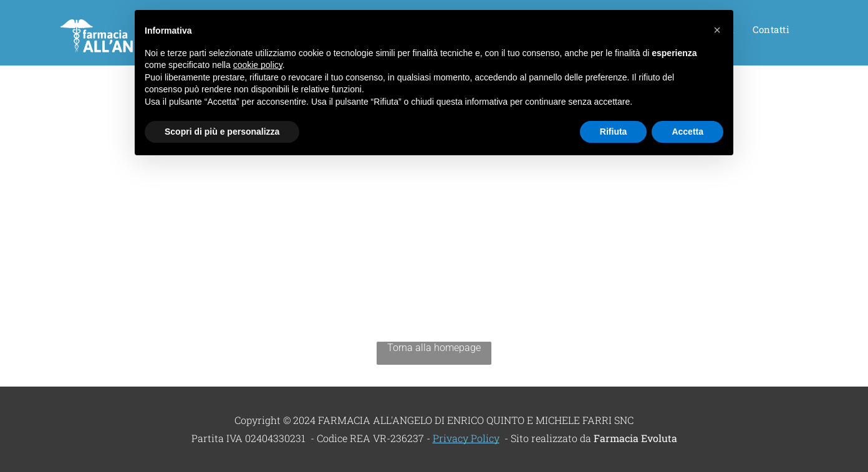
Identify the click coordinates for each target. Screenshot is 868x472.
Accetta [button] (687, 132)
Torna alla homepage (434, 348)
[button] (717, 30)
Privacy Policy (466, 438)
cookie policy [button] (258, 65)
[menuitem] (771, 33)
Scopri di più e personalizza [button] (222, 132)
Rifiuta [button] (614, 132)
